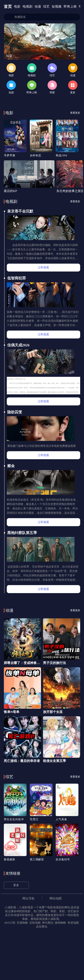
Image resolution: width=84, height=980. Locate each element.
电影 (18, 7)
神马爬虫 (48, 971)
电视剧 (29, 7)
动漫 (40, 7)
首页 (8, 7)
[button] (74, 59)
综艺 (49, 7)
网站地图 (57, 946)
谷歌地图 (35, 971)
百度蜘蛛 (22, 971)
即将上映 (75, 7)
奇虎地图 (73, 971)
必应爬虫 (42, 974)
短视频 (60, 7)
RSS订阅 (10, 971)
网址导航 (28, 946)
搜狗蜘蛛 (60, 971)
